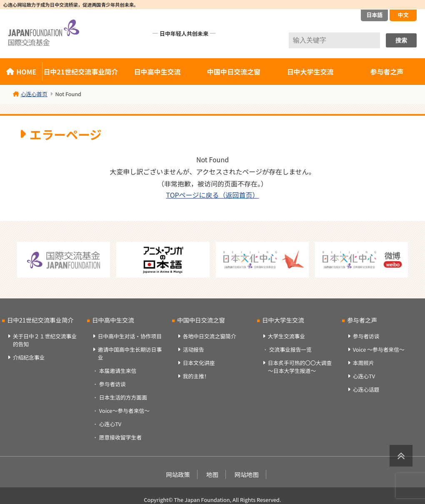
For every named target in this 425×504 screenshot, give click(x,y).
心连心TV (110, 424)
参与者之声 (387, 72)
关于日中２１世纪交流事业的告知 (45, 340)
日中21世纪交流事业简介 (81, 72)
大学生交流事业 (287, 336)
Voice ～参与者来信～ (379, 349)
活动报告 (194, 349)
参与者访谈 (112, 384)
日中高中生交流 (157, 72)
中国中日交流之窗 (234, 72)
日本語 (374, 15)
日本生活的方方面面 (123, 397)
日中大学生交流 (310, 72)
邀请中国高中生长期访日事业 (130, 353)
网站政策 (178, 474)
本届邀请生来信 (118, 371)
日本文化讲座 (199, 363)
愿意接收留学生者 (120, 437)
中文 (403, 15)
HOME (26, 72)
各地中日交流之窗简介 (210, 336)
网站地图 (247, 474)
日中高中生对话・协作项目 (130, 336)
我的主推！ (196, 376)
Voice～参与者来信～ (124, 411)
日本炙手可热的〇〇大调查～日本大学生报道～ (300, 367)
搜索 (401, 40)
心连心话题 (366, 389)
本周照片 (364, 363)
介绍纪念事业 (29, 357)
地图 (212, 474)
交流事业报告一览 (290, 349)
